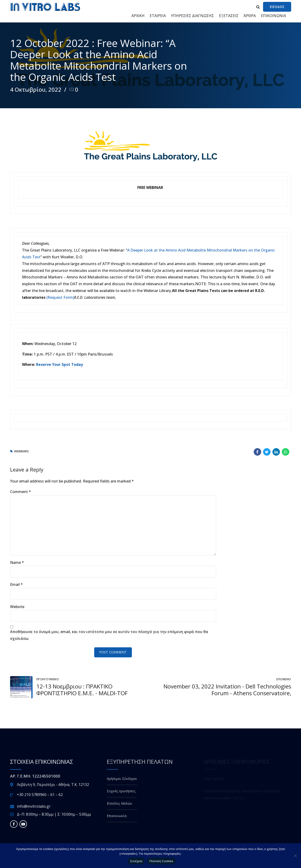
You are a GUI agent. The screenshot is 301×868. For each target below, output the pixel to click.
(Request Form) (60, 297)
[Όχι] (295, 856)
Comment (20, 492)
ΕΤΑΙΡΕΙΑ (158, 16)
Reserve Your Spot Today (59, 364)
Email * (16, 584)
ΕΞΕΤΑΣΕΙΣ (229, 16)
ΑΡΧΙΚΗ (138, 16)
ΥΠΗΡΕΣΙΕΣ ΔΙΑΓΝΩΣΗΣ (192, 16)
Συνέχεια (136, 861)
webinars (21, 451)
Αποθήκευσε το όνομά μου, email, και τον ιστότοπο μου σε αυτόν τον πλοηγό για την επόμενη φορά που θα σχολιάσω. (109, 635)
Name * (17, 562)
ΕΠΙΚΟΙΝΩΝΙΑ (273, 16)
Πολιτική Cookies (161, 861)
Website (17, 607)
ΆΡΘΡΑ (250, 16)
